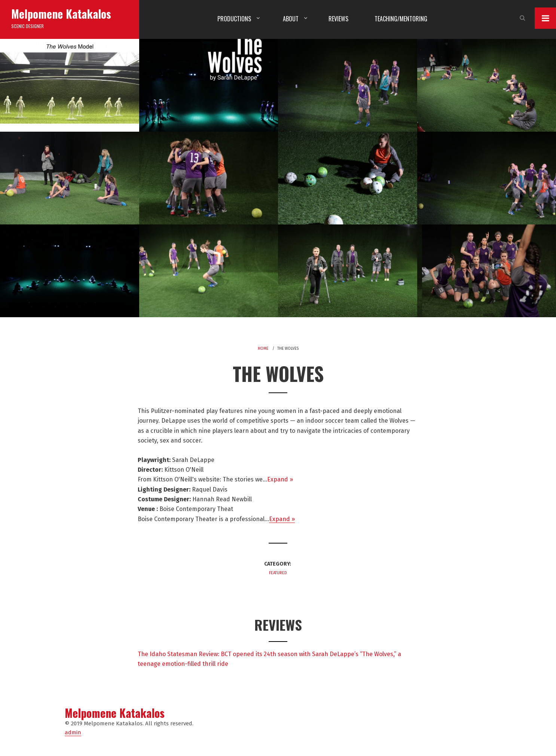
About (291, 19)
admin (73, 732)
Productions (234, 19)
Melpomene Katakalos (61, 14)
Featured (278, 573)
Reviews (338, 19)
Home (263, 349)
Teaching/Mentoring (401, 19)
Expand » (280, 479)
